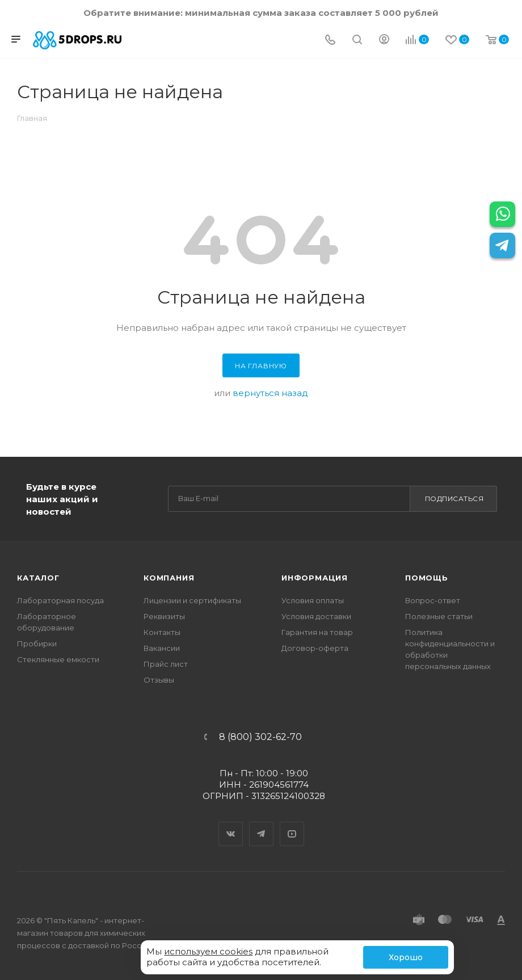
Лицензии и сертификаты (192, 600)
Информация (315, 578)
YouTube (292, 824)
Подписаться (454, 499)
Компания (169, 578)
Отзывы (159, 680)
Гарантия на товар (317, 632)
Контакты (162, 632)
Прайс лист (166, 664)
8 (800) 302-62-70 (260, 737)
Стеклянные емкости (58, 659)
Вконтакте (231, 824)
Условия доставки (316, 616)
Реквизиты (164, 616)
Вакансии (162, 648)
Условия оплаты (313, 600)
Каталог (38, 578)
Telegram (262, 824)
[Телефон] (330, 41)
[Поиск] (357, 41)
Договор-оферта (315, 648)
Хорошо (406, 957)
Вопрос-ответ (433, 600)
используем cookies (208, 951)
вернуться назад (270, 393)
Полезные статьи (439, 616)
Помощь (427, 578)
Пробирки (37, 643)
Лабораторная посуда (60, 600)
